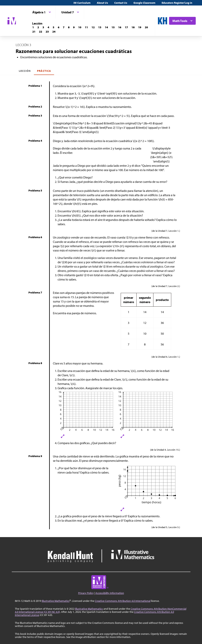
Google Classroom (144, 3)
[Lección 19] (140, 27)
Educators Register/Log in (177, 3)
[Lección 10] (80, 27)
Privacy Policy (86, 593)
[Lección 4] (48, 27)
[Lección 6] (59, 27)
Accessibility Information (110, 593)
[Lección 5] (53, 27)
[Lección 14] (106, 27)
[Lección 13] (100, 27)
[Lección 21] (34, 32)
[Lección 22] (41, 32)
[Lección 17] (126, 27)
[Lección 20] (146, 27)
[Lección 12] (93, 27)
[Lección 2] (38, 27)
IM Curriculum (82, 3)
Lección (25, 71)
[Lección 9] (74, 27)
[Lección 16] (120, 27)
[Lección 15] (113, 27)
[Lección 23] (47, 32)
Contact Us (121, 3)
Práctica (44, 71)
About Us (102, 3)
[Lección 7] (64, 27)
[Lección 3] (43, 27)
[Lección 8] (69, 27)
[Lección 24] (54, 32)
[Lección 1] (33, 27)
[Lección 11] (86, 27)
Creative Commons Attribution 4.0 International (123, 601)
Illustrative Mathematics (56, 601)
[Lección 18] (133, 27)
